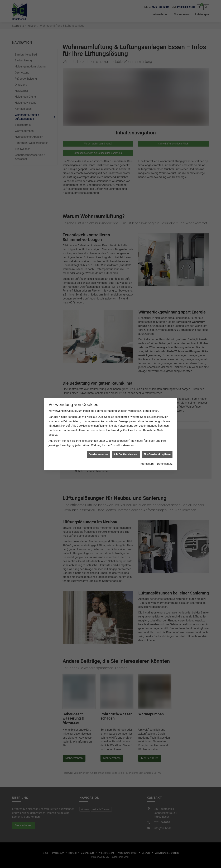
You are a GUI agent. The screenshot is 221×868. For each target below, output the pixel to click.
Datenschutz (165, 427)
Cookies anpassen (99, 418)
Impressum (147, 427)
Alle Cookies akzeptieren (157, 418)
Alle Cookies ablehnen (126, 418)
